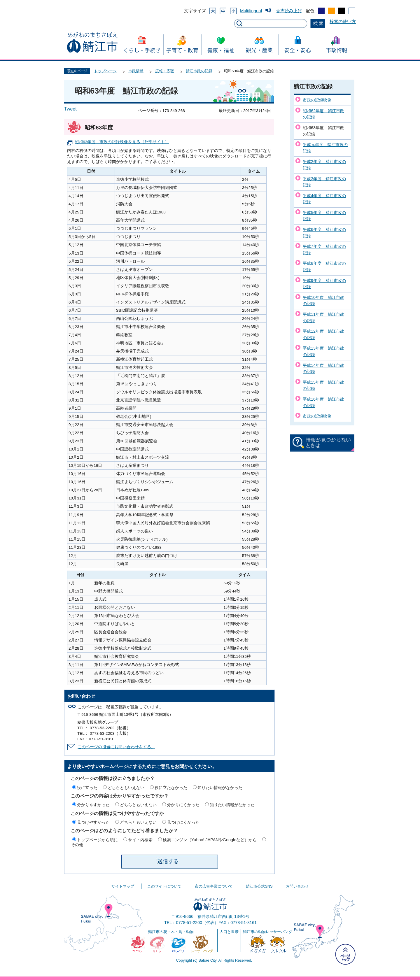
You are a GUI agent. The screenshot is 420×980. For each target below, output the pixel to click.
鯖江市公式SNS (259, 886)
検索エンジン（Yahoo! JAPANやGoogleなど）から (210, 840)
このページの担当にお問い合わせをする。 (116, 747)
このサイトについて (164, 886)
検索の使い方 (343, 21)
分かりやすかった (93, 805)
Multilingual (251, 11)
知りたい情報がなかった (220, 788)
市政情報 (136, 71)
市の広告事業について (214, 886)
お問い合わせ (297, 886)
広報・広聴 (165, 71)
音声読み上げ (289, 11)
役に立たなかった (171, 788)
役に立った (87, 788)
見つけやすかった (93, 822)
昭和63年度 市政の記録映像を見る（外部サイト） (122, 142)
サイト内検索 (140, 840)
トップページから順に (97, 840)
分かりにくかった (183, 805)
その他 (77, 845)
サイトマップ (123, 886)
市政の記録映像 (317, 100)
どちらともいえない (126, 788)
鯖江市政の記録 (199, 71)
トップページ (105, 71)
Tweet (70, 109)
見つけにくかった (183, 822)
